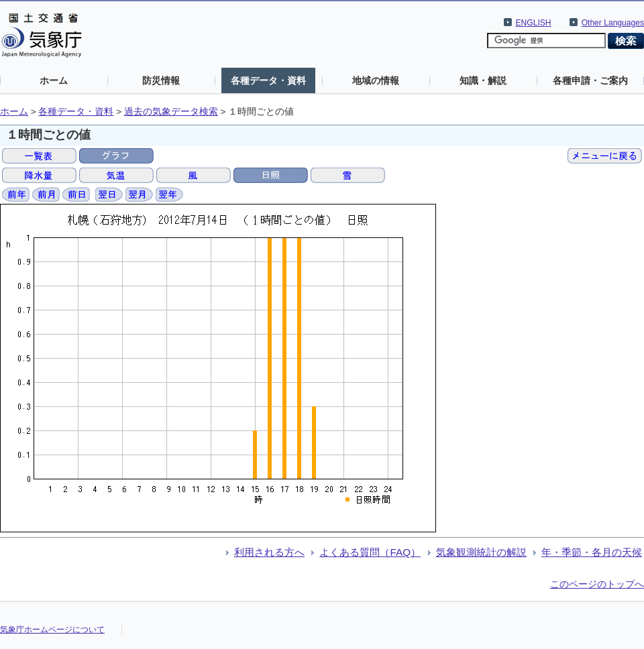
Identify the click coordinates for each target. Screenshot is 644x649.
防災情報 (161, 80)
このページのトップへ (597, 584)
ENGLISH (534, 23)
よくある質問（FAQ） (370, 552)
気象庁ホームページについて (52, 630)
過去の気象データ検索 (171, 112)
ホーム (54, 80)
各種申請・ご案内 (590, 80)
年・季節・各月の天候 (592, 552)
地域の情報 (376, 80)
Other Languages (613, 23)
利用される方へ (269, 552)
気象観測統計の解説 (481, 552)
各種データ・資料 (268, 80)
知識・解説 (483, 80)
